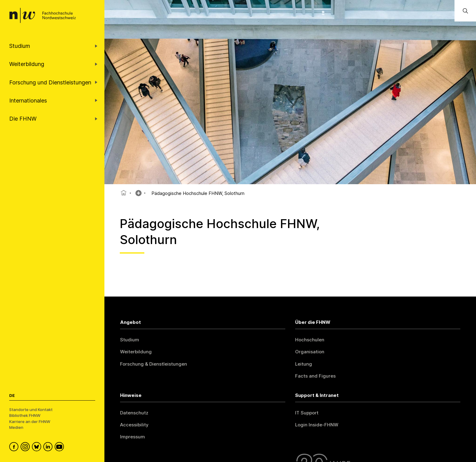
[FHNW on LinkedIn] (49, 448)
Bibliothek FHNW (25, 415)
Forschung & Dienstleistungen (154, 364)
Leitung (304, 364)
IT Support (307, 413)
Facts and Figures (315, 376)
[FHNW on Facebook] (15, 448)
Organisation (310, 352)
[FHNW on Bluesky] (38, 448)
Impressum (133, 437)
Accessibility (134, 425)
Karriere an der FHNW (30, 421)
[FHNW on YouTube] (60, 448)
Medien (16, 427)
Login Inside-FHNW (317, 425)
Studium (130, 340)
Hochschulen (310, 340)
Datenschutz (134, 413)
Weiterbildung (136, 352)
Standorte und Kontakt (31, 410)
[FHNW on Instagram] (26, 448)
